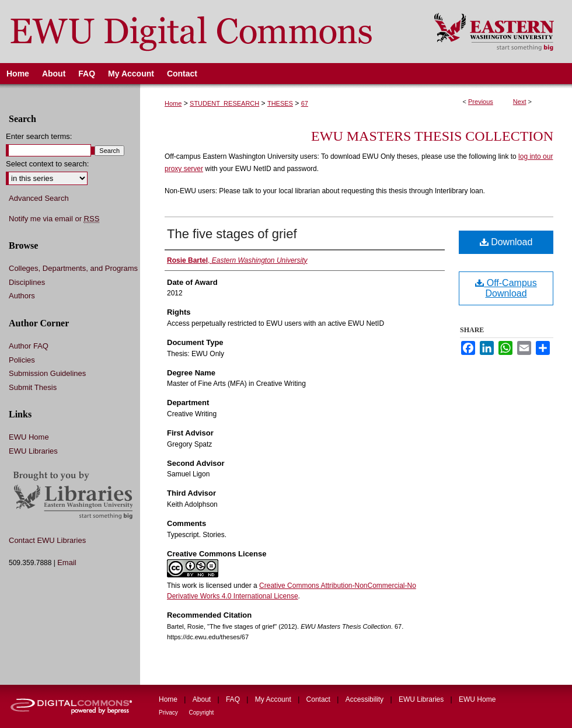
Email (67, 562)
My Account (274, 699)
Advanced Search (39, 198)
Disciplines (27, 282)
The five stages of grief (232, 234)
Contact (320, 699)
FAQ (234, 699)
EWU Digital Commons (209, 32)
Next (520, 102)
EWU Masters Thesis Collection (432, 136)
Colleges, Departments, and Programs (73, 268)
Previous (481, 102)
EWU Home (29, 437)
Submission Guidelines (47, 373)
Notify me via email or (54, 219)
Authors (22, 296)
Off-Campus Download (506, 288)
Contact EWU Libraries (47, 540)
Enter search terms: (39, 136)
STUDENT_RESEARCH (224, 103)
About (203, 699)
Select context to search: (47, 164)
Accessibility (366, 699)
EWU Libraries (33, 451)
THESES (280, 103)
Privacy (169, 713)
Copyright (202, 713)
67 (305, 103)
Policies (22, 360)
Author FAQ (29, 346)
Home (173, 103)
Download (506, 242)
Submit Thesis (33, 387)
